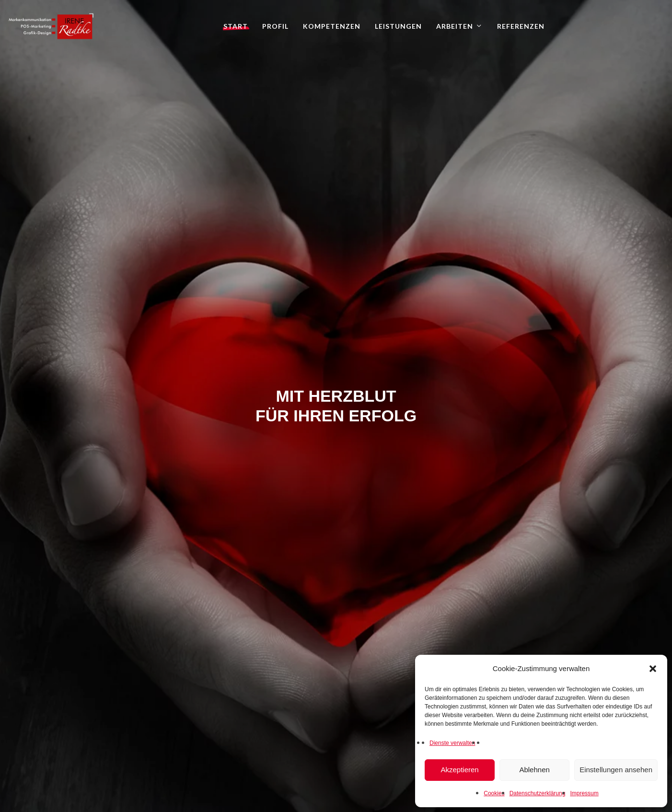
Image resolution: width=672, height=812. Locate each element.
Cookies (494, 793)
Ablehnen (534, 770)
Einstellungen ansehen (616, 770)
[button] (653, 669)
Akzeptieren (459, 770)
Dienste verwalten (452, 743)
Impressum (584, 793)
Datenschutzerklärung (538, 793)
